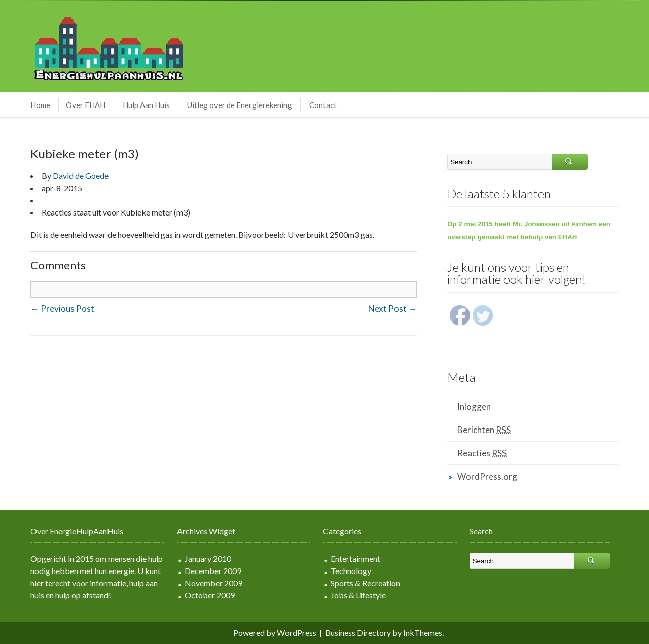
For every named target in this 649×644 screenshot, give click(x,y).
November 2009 (213, 583)
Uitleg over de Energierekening (240, 105)
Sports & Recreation (365, 583)
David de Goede (81, 176)
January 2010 (208, 559)
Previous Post (62, 309)
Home (40, 105)
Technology (351, 571)
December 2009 (213, 571)
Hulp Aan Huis (146, 105)
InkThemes (423, 633)
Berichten (484, 430)
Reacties (482, 453)
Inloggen (474, 406)
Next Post (392, 309)
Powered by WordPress (275, 633)
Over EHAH (86, 105)
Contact (323, 105)
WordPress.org (487, 476)
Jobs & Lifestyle (358, 595)
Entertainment (355, 559)
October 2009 (210, 595)
